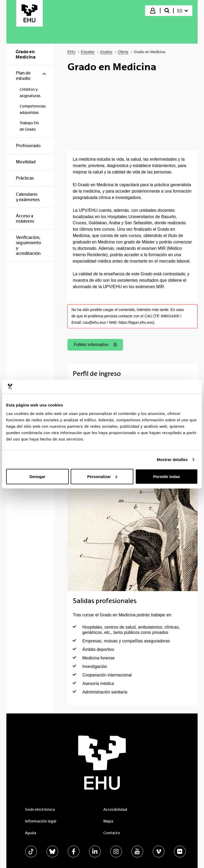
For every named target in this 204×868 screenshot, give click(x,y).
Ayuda (31, 833)
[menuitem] (182, 11)
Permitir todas (167, 476)
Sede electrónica (40, 809)
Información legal (41, 821)
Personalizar (102, 476)
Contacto (112, 833)
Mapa (108, 821)
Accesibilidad (115, 809)
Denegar (37, 476)
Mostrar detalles (172, 460)
